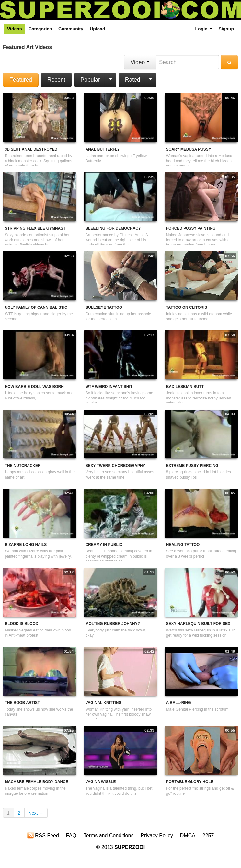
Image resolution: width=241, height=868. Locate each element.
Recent (56, 80)
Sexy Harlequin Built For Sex (198, 624)
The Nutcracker (23, 466)
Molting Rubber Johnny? (113, 624)
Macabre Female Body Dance (37, 782)
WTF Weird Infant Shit (109, 387)
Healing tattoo (183, 545)
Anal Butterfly (103, 149)
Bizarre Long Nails (26, 545)
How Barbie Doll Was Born (34, 387)
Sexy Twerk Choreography (115, 466)
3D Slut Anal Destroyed (31, 149)
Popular (90, 80)
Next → (36, 813)
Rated (133, 80)
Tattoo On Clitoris (187, 307)
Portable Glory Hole (190, 782)
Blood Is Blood (22, 624)
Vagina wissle (101, 782)
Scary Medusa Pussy (189, 149)
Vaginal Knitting (104, 703)
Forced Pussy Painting (191, 228)
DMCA (188, 835)
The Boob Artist (23, 703)
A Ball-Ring (179, 703)
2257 (208, 835)
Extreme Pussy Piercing (192, 466)
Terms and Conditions (109, 835)
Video (140, 62)
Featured (21, 80)
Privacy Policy (157, 835)
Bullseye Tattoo (104, 307)
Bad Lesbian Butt (185, 387)
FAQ (71, 835)
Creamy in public (104, 545)
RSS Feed (43, 835)
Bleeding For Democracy (113, 228)
